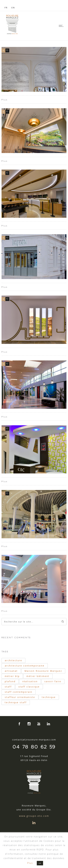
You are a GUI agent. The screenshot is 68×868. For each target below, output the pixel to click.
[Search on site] (34, 622)
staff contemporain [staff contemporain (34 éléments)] (19, 692)
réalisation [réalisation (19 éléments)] (30, 681)
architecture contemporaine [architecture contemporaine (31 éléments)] (25, 666)
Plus (5, 100)
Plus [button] (30, 863)
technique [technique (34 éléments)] (49, 697)
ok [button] (40, 863)
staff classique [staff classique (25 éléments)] (29, 687)
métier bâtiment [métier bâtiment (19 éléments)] (38, 676)
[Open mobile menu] (62, 26)
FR (6, 8)
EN (13, 8)
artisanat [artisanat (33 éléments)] (11, 671)
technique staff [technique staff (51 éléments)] (16, 702)
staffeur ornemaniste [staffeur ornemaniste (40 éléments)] (20, 697)
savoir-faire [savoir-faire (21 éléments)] (53, 681)
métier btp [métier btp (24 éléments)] (12, 676)
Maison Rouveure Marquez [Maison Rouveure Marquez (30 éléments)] (43, 671)
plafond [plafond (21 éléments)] (10, 681)
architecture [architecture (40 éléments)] (13, 660)
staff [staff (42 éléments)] (8, 687)
